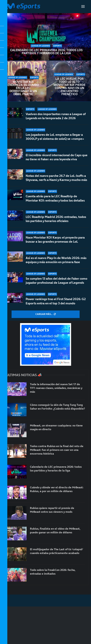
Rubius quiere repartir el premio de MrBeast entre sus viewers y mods (52, 510)
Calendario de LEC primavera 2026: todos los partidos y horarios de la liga (46, 52)
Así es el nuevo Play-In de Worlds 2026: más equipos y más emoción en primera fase (56, 260)
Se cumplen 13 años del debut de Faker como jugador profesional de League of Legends (56, 281)
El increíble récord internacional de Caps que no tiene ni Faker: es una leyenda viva (57, 157)
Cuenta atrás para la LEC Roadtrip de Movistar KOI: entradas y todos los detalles (55, 198)
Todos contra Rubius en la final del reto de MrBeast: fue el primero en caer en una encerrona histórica (57, 450)
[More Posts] (46, 314)
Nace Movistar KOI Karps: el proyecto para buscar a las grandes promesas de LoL (55, 239)
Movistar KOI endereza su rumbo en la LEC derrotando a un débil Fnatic (23, 88)
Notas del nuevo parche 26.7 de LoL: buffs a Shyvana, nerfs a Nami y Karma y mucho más (56, 178)
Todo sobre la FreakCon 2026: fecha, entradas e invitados (53, 572)
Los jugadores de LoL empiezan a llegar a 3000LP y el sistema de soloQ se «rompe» (55, 137)
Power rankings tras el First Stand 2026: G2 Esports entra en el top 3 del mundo (56, 301)
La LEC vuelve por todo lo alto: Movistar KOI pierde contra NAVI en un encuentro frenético (69, 86)
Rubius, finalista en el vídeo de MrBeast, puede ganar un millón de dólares (55, 530)
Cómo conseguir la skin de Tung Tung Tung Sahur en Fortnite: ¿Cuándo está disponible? (57, 407)
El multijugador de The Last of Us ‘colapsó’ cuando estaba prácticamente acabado (56, 551)
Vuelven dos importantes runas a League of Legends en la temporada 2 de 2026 (56, 116)
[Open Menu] (83, 6)
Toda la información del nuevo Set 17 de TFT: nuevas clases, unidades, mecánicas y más (56, 388)
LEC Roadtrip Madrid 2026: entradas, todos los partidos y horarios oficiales (56, 219)
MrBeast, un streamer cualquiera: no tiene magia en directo (56, 427)
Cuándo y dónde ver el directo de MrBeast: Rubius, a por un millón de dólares (57, 489)
